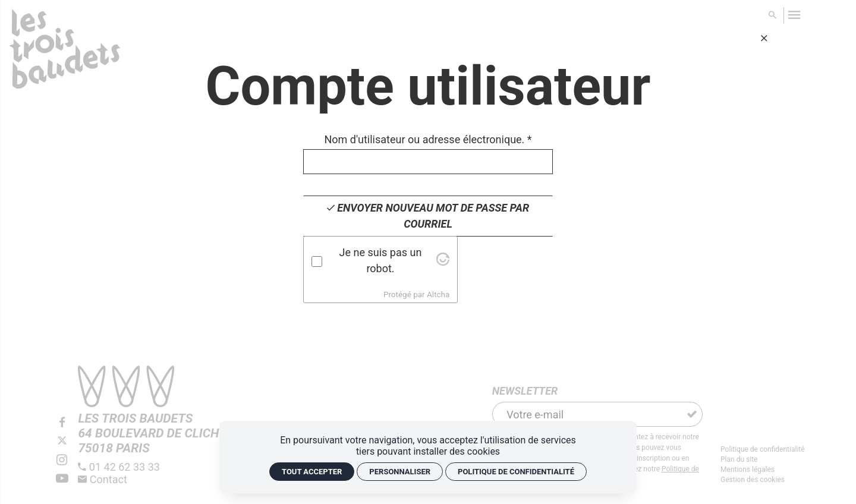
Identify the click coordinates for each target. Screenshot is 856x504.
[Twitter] (62, 441)
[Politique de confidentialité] (763, 450)
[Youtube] (62, 479)
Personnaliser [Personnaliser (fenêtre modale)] (400, 472)
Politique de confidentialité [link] (516, 472)
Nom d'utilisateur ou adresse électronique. (428, 139)
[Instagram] (62, 460)
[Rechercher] (773, 15)
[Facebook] (62, 423)
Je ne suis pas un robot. (381, 260)
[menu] (794, 15)
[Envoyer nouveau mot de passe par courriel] (428, 216)
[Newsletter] (587, 414)
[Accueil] (64, 53)
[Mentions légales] (763, 470)
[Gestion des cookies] (763, 480)
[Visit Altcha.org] (443, 262)
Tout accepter (312, 472)
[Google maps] (153, 433)
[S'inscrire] (692, 414)
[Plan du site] (763, 460)
